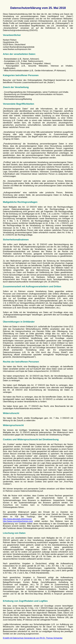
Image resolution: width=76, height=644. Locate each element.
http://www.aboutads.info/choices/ (17, 519)
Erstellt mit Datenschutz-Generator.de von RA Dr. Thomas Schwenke (33, 638)
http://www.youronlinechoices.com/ (18, 521)
